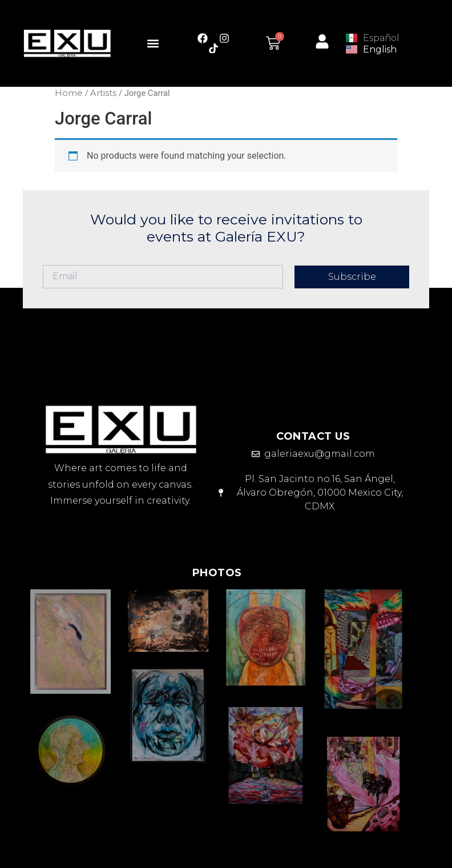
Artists (103, 93)
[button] (153, 43)
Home (69, 93)
